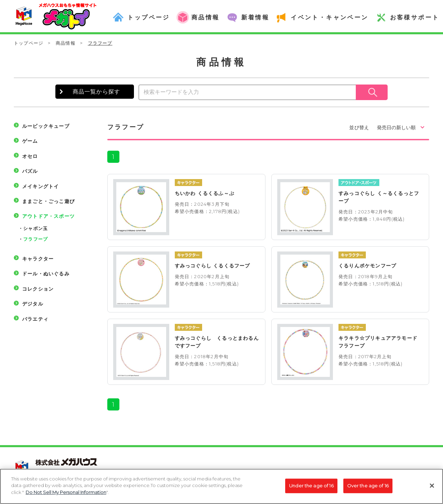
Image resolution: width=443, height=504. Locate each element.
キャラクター (38, 259)
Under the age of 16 (311, 489)
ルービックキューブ (46, 126)
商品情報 (66, 43)
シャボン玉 (35, 228)
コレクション (38, 289)
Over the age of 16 (368, 489)
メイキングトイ (40, 186)
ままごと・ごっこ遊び (48, 201)
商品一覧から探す (97, 92)
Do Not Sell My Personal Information (66, 496)
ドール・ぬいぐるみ (46, 274)
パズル (30, 171)
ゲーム (30, 141)
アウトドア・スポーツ (48, 216)
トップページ (29, 43)
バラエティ (35, 319)
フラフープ (35, 239)
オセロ (30, 156)
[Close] (432, 489)
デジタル (33, 304)
